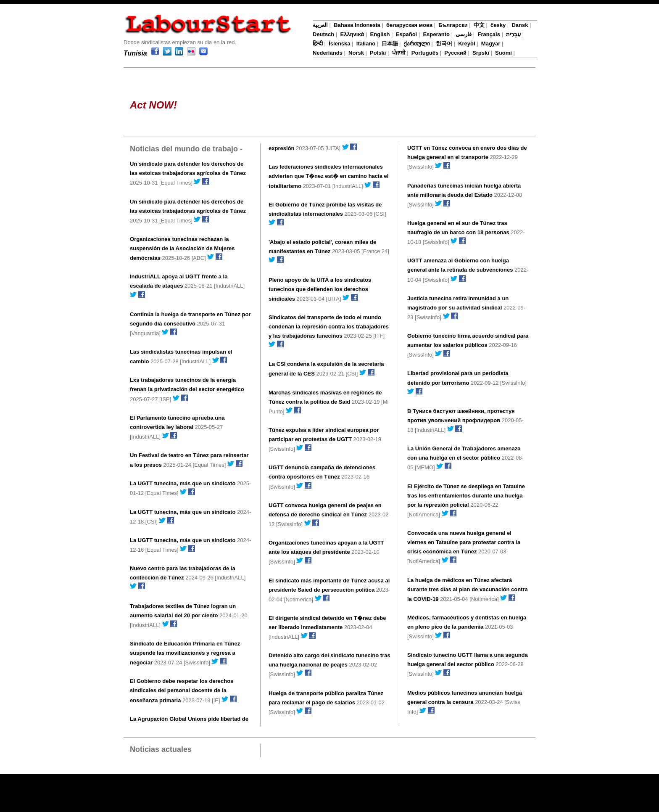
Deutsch (323, 34)
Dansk (520, 25)
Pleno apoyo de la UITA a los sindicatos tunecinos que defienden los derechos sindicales (320, 289)
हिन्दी (318, 44)
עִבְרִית (513, 34)
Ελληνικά (352, 34)
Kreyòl (467, 44)
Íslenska (339, 44)
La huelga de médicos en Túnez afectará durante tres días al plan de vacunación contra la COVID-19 (468, 590)
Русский (455, 53)
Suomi (503, 53)
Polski (378, 53)
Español (407, 34)
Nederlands (328, 53)
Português (425, 53)
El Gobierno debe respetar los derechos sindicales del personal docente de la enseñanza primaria (182, 690)
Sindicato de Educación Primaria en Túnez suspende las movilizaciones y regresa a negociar (185, 653)
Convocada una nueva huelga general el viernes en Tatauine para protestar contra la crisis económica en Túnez (464, 542)
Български (453, 25)
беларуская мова (409, 25)
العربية (320, 25)
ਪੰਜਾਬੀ (399, 53)
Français (489, 34)
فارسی (464, 34)
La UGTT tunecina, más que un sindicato (183, 483)
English (380, 34)
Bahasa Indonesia (357, 25)
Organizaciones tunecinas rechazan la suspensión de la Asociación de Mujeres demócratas (182, 249)
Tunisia (135, 53)
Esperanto (436, 34)
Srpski (481, 53)
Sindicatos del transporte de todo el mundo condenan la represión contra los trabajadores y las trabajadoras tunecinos (329, 327)
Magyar (491, 44)
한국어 (444, 44)
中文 (479, 25)
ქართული (417, 44)
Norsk (356, 53)
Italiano (366, 44)
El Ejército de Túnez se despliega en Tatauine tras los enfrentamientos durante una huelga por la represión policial (466, 496)
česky (498, 25)
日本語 (390, 44)
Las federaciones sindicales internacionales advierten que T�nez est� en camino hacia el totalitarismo (328, 176)
